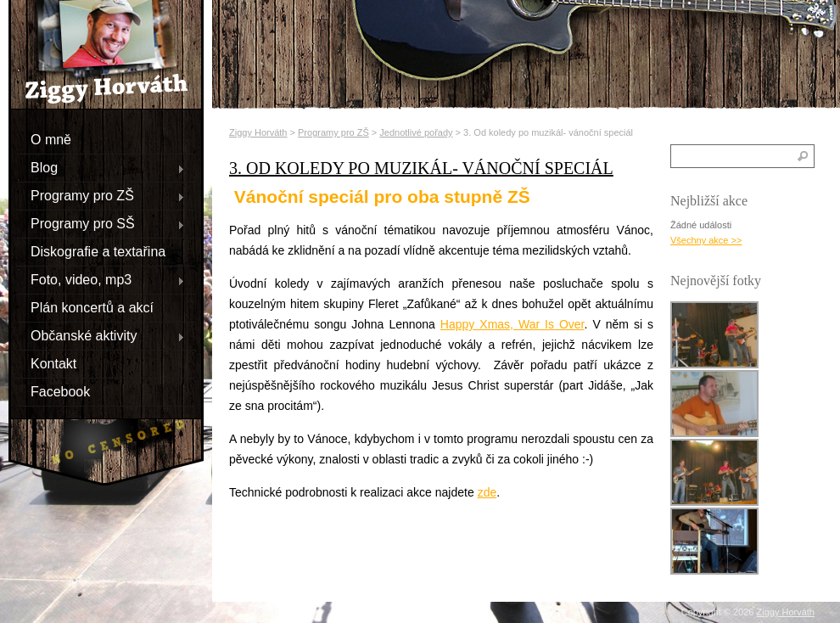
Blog (101, 167)
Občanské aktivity (101, 335)
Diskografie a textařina (98, 251)
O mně (51, 139)
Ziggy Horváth (258, 132)
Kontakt (53, 363)
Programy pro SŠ (101, 223)
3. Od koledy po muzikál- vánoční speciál (421, 168)
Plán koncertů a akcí (92, 307)
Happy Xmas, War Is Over (512, 324)
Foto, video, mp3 (101, 279)
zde (487, 492)
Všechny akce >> (706, 240)
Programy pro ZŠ (101, 195)
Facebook (60, 391)
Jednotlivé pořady (416, 132)
